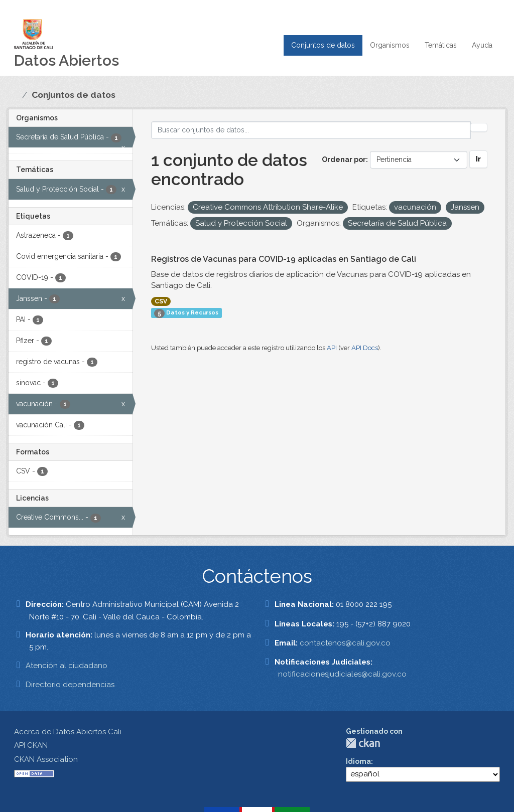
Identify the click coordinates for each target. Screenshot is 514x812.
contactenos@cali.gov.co (345, 643)
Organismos (390, 45)
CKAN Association (46, 759)
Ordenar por (344, 159)
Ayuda (482, 45)
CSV (161, 301)
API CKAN (31, 745)
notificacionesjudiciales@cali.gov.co (342, 674)
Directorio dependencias (70, 685)
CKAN (363, 743)
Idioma (358, 761)
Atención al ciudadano (67, 666)
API (332, 348)
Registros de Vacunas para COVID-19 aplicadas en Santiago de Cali (284, 259)
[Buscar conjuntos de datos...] (311, 130)
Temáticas (441, 45)
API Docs (365, 348)
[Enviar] (479, 127)
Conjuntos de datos (323, 45)
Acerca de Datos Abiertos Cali (68, 732)
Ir (478, 159)
